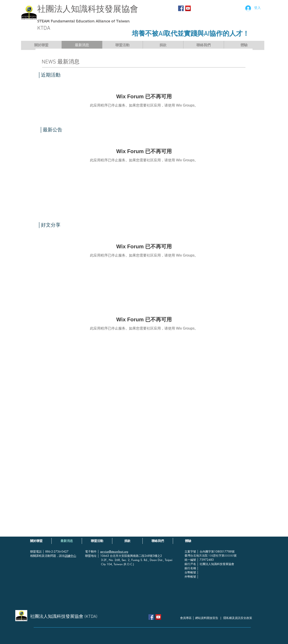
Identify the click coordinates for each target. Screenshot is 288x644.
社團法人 (54, 9)
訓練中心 (70, 556)
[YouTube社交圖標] (188, 8)
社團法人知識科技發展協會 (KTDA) (64, 617)
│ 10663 (104, 556)
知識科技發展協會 (105, 9)
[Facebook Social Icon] (181, 8)
